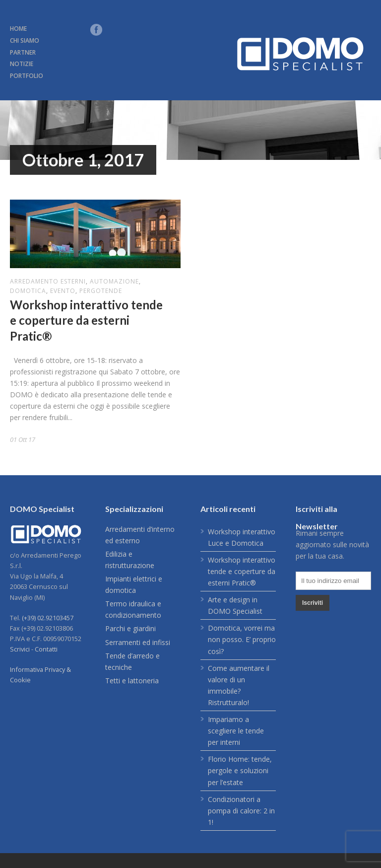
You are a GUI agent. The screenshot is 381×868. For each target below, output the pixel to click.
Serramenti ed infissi (138, 642)
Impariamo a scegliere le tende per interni (236, 731)
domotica (28, 291)
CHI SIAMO (25, 40)
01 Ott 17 (23, 439)
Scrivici (20, 649)
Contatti (46, 649)
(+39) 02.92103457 (48, 618)
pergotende (101, 291)
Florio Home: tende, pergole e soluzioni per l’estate (240, 770)
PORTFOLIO (27, 76)
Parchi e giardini (130, 628)
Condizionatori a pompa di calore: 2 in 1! (241, 811)
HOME (18, 29)
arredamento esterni (48, 281)
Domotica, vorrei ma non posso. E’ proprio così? (242, 639)
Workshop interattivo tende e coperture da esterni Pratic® (86, 320)
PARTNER (23, 52)
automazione (114, 281)
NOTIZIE (22, 64)
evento (63, 291)
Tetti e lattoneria (132, 681)
